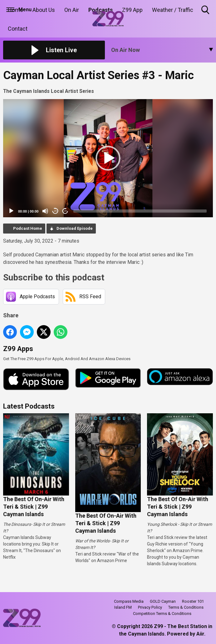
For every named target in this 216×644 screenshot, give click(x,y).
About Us (44, 10)
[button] (108, 158)
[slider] (140, 211)
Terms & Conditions (186, 607)
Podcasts (101, 10)
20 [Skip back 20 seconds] (55, 211)
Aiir (200, 634)
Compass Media (129, 601)
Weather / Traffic (173, 10)
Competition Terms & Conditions (162, 614)
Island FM (123, 607)
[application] (108, 158)
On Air (72, 10)
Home (15, 10)
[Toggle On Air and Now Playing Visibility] (162, 50)
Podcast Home (28, 228)
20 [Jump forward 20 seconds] (65, 211)
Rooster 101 (193, 601)
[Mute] (45, 211)
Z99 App (132, 10)
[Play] (11, 211)
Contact (18, 29)
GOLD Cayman (163, 601)
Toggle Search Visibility (206, 10)
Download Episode (75, 228)
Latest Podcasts (29, 406)
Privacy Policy (150, 607)
